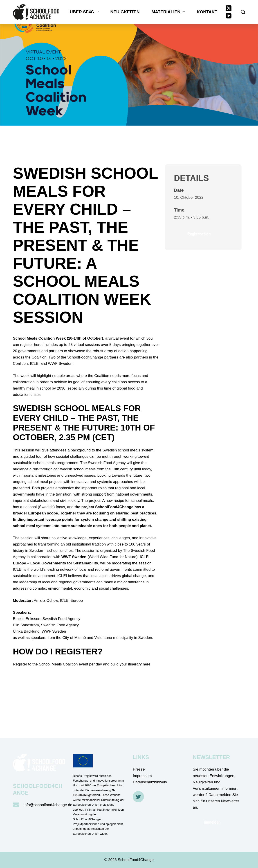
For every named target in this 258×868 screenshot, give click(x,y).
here (38, 345)
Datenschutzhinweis (150, 782)
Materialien (169, 12)
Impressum (142, 776)
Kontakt (207, 12)
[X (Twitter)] (229, 8)
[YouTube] (229, 16)
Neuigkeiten (125, 12)
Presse (139, 769)
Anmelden (212, 822)
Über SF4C (85, 12)
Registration (199, 234)
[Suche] (243, 12)
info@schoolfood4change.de (48, 805)
